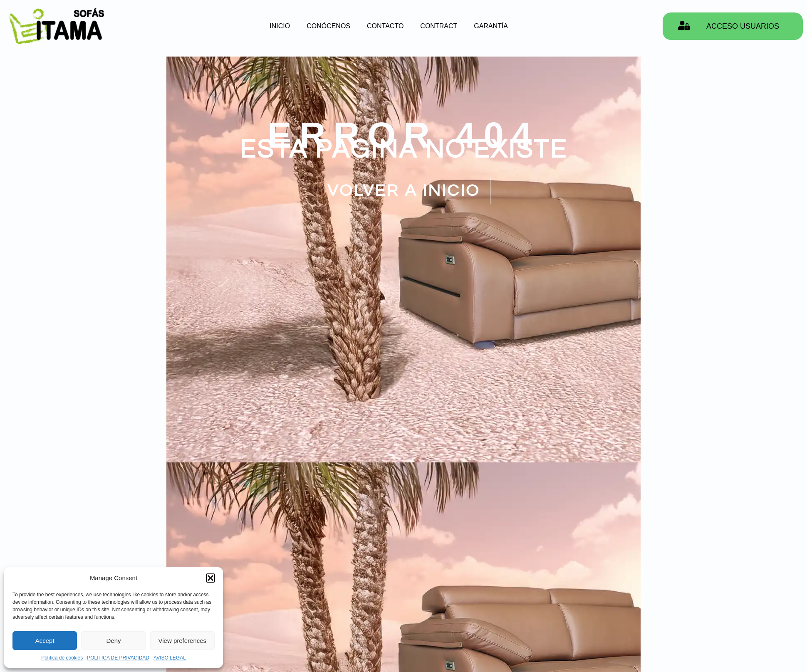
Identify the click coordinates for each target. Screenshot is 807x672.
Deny (113, 641)
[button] (210, 578)
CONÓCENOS (328, 26)
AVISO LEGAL (170, 658)
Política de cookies (62, 658)
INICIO (280, 26)
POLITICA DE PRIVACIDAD (118, 658)
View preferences (183, 641)
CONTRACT (439, 26)
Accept (45, 641)
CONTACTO (385, 26)
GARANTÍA (491, 26)
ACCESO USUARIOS (743, 26)
